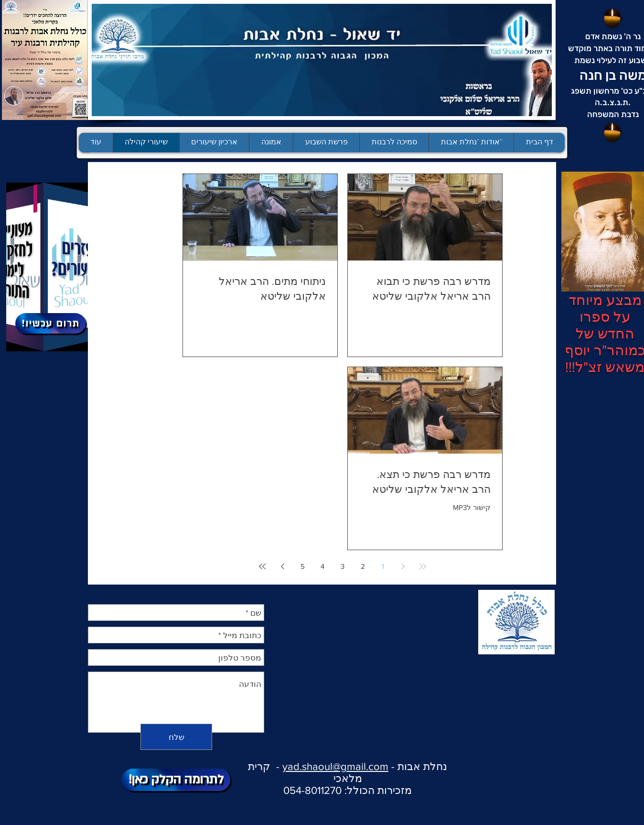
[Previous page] (403, 566)
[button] (326, 143)
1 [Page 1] (383, 566)
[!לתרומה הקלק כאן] (176, 780)
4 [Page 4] (322, 566)
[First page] (423, 566)
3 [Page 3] (343, 566)
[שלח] (176, 737)
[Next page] (282, 566)
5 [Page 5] (303, 566)
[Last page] (262, 566)
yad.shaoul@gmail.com (335, 766)
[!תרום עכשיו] (50, 323)
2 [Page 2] (363, 566)
